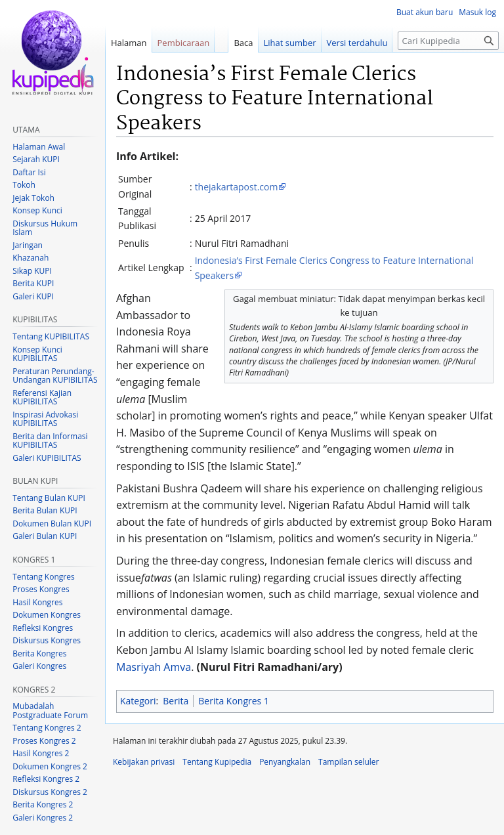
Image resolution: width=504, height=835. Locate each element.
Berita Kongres (39, 653)
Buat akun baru (425, 12)
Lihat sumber (290, 43)
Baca (243, 43)
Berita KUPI (33, 283)
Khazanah (31, 258)
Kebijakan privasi (144, 762)
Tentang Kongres (43, 577)
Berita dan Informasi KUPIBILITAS (50, 441)
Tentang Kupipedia (217, 762)
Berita (176, 701)
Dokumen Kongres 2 (50, 766)
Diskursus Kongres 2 (50, 792)
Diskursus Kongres (47, 640)
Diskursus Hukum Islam (45, 228)
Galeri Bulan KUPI (45, 536)
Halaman (129, 43)
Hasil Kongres (37, 602)
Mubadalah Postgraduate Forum (50, 711)
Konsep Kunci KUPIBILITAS (37, 354)
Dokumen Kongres (47, 615)
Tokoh (24, 185)
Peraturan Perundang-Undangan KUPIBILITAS (55, 376)
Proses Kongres (41, 589)
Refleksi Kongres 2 (46, 779)
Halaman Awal (39, 147)
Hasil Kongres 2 (41, 753)
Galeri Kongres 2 (43, 818)
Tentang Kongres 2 (47, 728)
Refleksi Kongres (43, 628)
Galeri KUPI (33, 296)
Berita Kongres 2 (43, 804)
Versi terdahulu (357, 43)
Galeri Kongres (39, 666)
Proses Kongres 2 (44, 741)
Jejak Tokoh (33, 198)
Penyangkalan (285, 762)
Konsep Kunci (37, 210)
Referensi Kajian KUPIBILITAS (42, 397)
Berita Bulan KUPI (45, 510)
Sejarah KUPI (36, 159)
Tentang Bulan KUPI (49, 498)
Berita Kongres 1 (234, 701)
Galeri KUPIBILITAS (47, 458)
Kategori (138, 701)
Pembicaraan (184, 43)
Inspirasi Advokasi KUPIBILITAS (45, 419)
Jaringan (28, 245)
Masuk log (477, 12)
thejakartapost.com (237, 187)
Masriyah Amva (154, 667)
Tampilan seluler (348, 762)
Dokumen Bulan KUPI (52, 524)
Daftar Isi (29, 172)
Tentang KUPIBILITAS (51, 336)
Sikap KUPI (32, 271)
